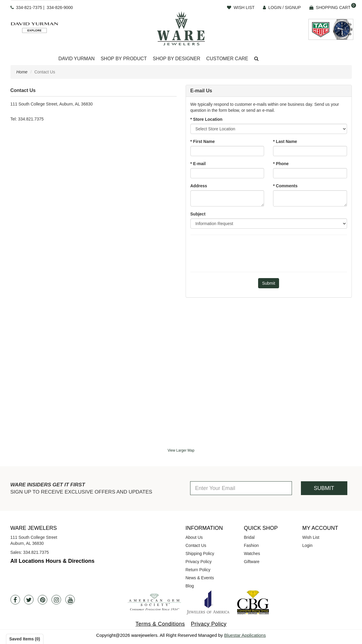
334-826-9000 (60, 7)
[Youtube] (70, 600)
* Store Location (206, 119)
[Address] (227, 198)
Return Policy (198, 570)
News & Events (200, 578)
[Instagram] (56, 600)
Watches (252, 553)
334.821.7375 (36, 552)
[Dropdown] (77, 59)
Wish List (311, 537)
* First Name (203, 141)
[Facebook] (15, 600)
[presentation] (269, 253)
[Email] (227, 173)
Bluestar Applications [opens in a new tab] (245, 635)
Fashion (252, 545)
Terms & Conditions (160, 624)
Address (199, 186)
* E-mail (198, 164)
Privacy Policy (199, 562)
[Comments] (310, 198)
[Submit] (269, 283)
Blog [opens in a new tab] (190, 586)
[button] (256, 59)
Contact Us (196, 545)
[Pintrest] (43, 600)
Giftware (252, 562)
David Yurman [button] (77, 59)
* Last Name (285, 141)
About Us (194, 537)
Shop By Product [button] (124, 59)
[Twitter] (29, 600)
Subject (198, 214)
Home (22, 72)
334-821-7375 (29, 7)
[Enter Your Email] (241, 488)
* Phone (281, 164)
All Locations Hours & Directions (53, 561)
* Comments (285, 186)
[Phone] (310, 173)
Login (308, 545)
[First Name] (227, 151)
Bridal (249, 537)
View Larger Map (181, 450)
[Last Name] (310, 151)
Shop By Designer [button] (177, 59)
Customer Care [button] (227, 59)
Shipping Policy (200, 553)
